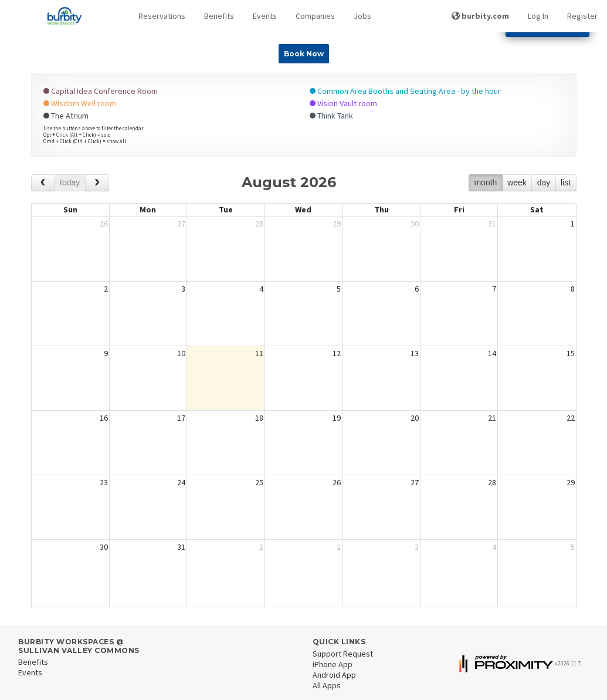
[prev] (43, 183)
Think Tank (331, 116)
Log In (538, 16)
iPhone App (333, 664)
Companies (315, 16)
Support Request (343, 654)
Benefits (219, 16)
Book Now (304, 54)
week (517, 182)
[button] (162, 16)
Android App (334, 675)
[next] (97, 183)
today (70, 182)
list (566, 182)
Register (582, 16)
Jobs (362, 16)
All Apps (327, 685)
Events (265, 16)
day (544, 182)
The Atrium (66, 116)
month (485, 182)
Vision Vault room (343, 103)
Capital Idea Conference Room (101, 91)
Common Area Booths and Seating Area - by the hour (405, 91)
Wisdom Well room (80, 103)
